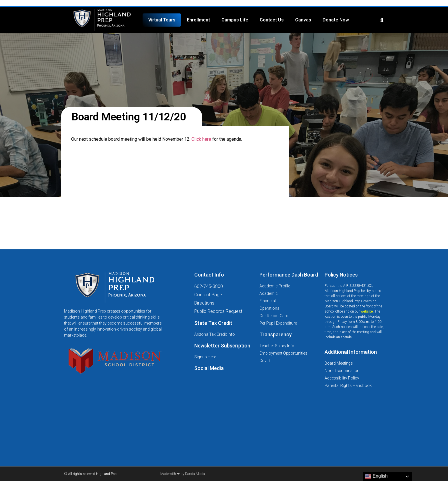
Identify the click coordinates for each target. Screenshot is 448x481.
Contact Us (272, 20)
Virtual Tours (162, 20)
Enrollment (198, 20)
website (367, 311)
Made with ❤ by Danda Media (183, 474)
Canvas (303, 20)
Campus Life (235, 20)
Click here (201, 139)
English (376, 476)
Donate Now (336, 20)
